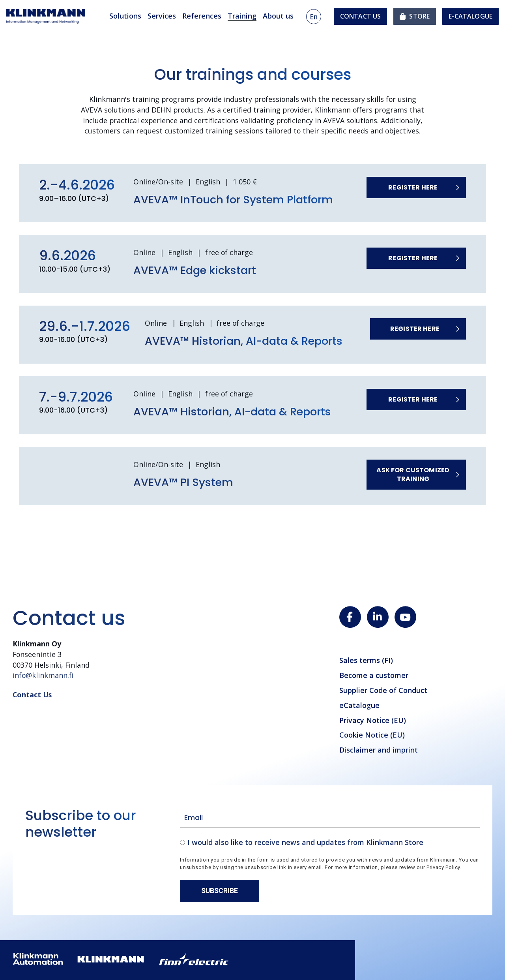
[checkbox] (330, 842)
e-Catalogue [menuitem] (470, 16)
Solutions (125, 16)
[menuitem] (415, 16)
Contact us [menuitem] (361, 16)
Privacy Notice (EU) (373, 720)
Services (162, 16)
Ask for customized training (413, 474)
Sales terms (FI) (366, 660)
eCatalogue (359, 705)
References (202, 16)
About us (278, 16)
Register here (413, 187)
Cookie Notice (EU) (372, 735)
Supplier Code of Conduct (383, 690)
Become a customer (374, 675)
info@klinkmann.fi (43, 675)
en (314, 17)
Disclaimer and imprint (379, 750)
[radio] (330, 842)
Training (242, 16)
